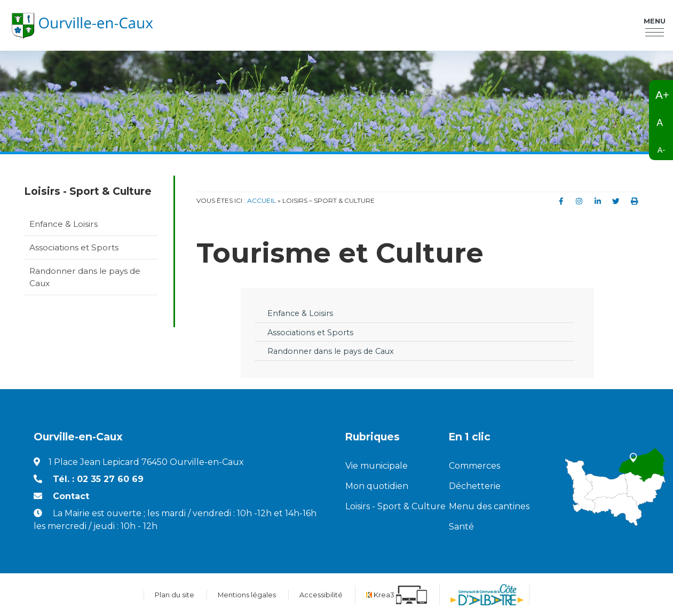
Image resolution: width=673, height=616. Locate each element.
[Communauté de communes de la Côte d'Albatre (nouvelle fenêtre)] (487, 595)
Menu (655, 21)
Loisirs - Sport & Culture (389, 506)
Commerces (474, 466)
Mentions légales (247, 595)
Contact (71, 496)
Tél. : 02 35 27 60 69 (98, 479)
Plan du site (175, 595)
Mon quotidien (377, 486)
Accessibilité (321, 595)
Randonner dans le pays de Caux (85, 277)
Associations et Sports (74, 247)
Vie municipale (377, 466)
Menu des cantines (489, 506)
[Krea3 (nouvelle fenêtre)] (397, 595)
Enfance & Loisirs (64, 224)
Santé (461, 527)
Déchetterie (475, 486)
